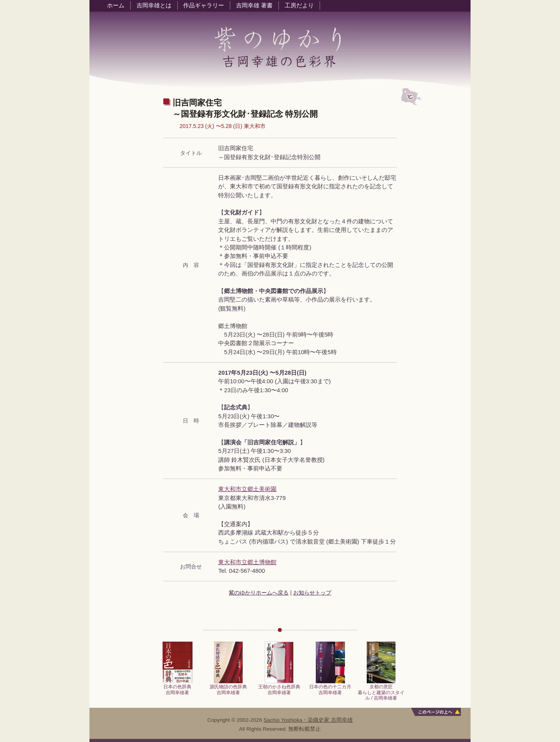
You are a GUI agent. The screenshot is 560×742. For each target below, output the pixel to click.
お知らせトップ (312, 593)
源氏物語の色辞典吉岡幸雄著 (228, 687)
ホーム (116, 5)
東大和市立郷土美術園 (247, 489)
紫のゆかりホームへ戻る (259, 593)
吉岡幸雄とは (154, 5)
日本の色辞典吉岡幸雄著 (178, 687)
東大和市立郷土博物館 (247, 562)
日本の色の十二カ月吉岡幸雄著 (330, 687)
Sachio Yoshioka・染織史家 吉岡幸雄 (308, 720)
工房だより (299, 5)
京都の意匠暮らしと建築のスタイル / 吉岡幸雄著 (381, 690)
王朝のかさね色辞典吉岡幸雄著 (279, 687)
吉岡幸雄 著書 (254, 5)
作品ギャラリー (204, 5)
